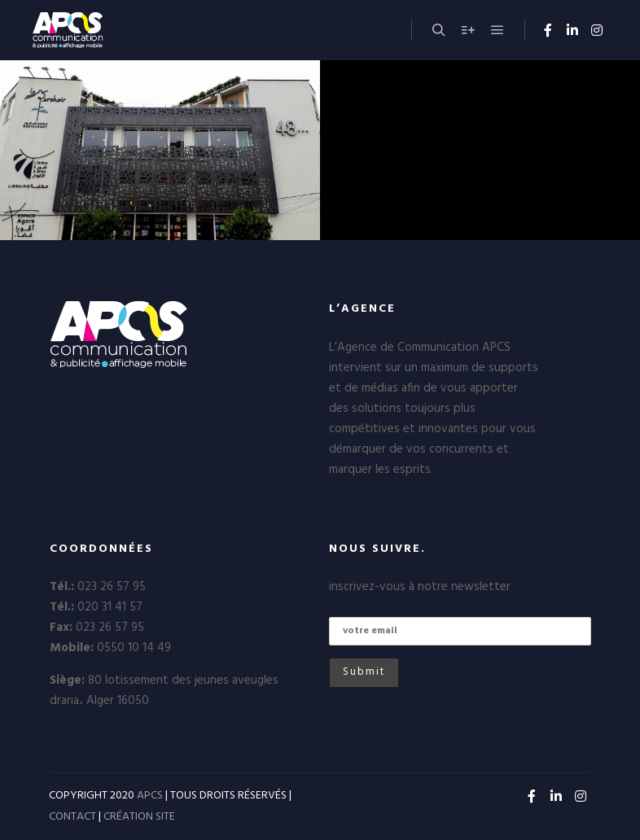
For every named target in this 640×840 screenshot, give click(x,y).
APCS (150, 796)
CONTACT (72, 817)
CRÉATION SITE (139, 817)
